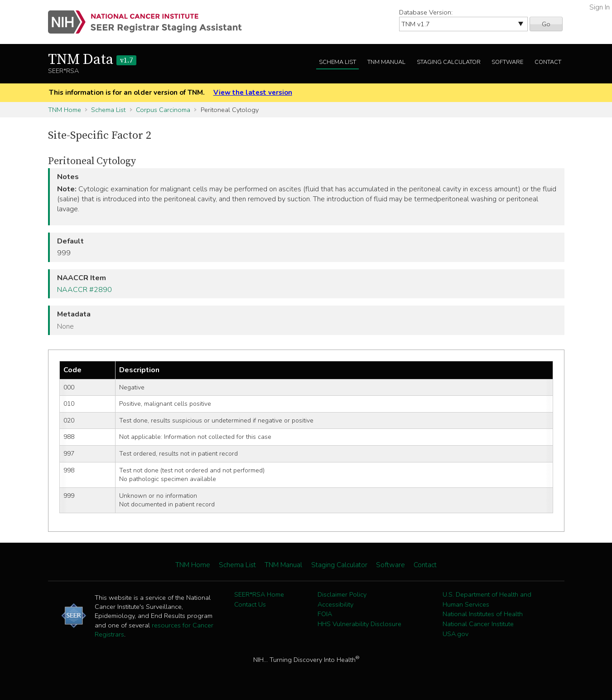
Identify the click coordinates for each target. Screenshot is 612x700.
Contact (548, 62)
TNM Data (92, 60)
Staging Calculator (449, 62)
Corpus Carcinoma (163, 110)
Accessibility (335, 604)
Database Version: (426, 12)
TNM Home (65, 110)
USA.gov (455, 634)
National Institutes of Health (483, 614)
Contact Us (250, 604)
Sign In (600, 7)
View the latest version (253, 92)
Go (546, 24)
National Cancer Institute (478, 624)
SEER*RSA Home (259, 594)
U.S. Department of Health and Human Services (487, 599)
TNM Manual (386, 62)
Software (507, 62)
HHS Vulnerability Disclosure (359, 624)
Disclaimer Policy (342, 594)
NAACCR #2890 (84, 290)
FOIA (325, 614)
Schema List (337, 62)
